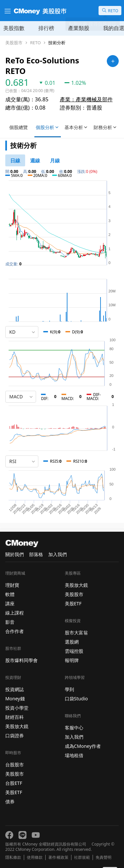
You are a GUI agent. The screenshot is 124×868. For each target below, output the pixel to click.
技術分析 (57, 43)
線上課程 (15, 613)
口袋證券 (15, 735)
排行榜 (46, 28)
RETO (35, 43)
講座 (10, 603)
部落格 (36, 554)
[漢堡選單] (7, 11)
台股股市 (15, 765)
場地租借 (74, 755)
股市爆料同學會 (21, 660)
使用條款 (35, 857)
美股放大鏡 (17, 726)
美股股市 (14, 43)
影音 (10, 622)
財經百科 (15, 717)
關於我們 (15, 554)
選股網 (72, 642)
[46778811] (15, 160)
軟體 (10, 594)
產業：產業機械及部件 (86, 99)
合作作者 (15, 631)
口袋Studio (76, 699)
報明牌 (72, 660)
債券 (10, 801)
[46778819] (55, 160)
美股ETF (14, 792)
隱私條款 (13, 857)
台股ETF (14, 783)
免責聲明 (103, 857)
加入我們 (58, 554)
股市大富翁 (76, 633)
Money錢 (15, 699)
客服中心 (74, 728)
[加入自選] (113, 61)
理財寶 (12, 585)
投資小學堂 (17, 708)
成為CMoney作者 (83, 746)
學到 (69, 689)
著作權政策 (58, 857)
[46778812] (35, 160)
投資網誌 (15, 689)
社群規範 (82, 857)
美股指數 (14, 28)
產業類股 (79, 28)
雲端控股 (74, 651)
